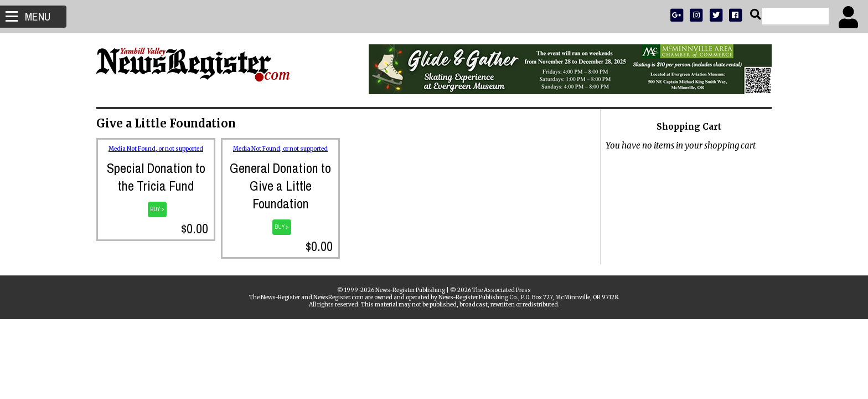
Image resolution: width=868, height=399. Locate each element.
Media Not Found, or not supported (156, 149)
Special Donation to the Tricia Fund (156, 177)
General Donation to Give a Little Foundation (280, 186)
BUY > (157, 209)
